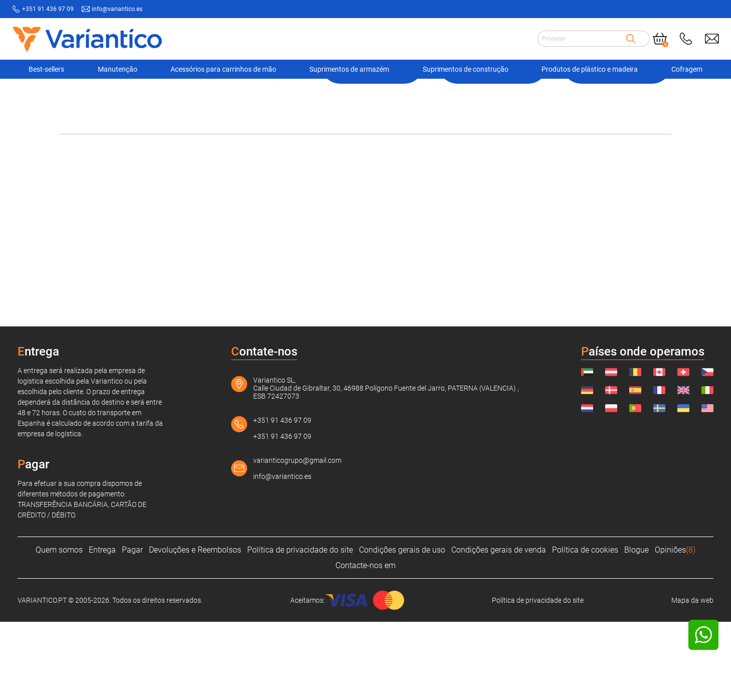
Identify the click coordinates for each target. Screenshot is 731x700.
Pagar (132, 628)
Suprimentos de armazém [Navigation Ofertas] (349, 68)
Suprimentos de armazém (161, 95)
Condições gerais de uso (402, 628)
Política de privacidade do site (300, 628)
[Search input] (582, 38)
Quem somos (59, 628)
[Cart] (660, 38)
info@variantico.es (282, 555)
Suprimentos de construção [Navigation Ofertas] (466, 68)
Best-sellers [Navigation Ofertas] (46, 68)
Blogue (636, 628)
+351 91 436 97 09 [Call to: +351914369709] (48, 9)
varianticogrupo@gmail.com (297, 539)
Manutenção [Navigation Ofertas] (118, 68)
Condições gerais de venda (499, 628)
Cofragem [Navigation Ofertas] (687, 68)
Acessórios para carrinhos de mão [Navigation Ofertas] (223, 68)
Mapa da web (692, 678)
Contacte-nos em (365, 644)
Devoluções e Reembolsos (195, 628)
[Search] (631, 38)
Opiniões (675, 628)
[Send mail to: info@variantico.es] (712, 38)
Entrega (102, 628)
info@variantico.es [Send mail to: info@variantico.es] (117, 9)
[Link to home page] (87, 38)
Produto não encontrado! (394, 95)
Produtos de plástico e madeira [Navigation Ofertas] (590, 68)
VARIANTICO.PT (85, 95)
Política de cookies (585, 628)
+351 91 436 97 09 (282, 498)
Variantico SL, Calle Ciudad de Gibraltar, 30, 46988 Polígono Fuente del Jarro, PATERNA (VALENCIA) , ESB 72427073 (386, 466)
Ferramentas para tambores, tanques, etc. (278, 95)
